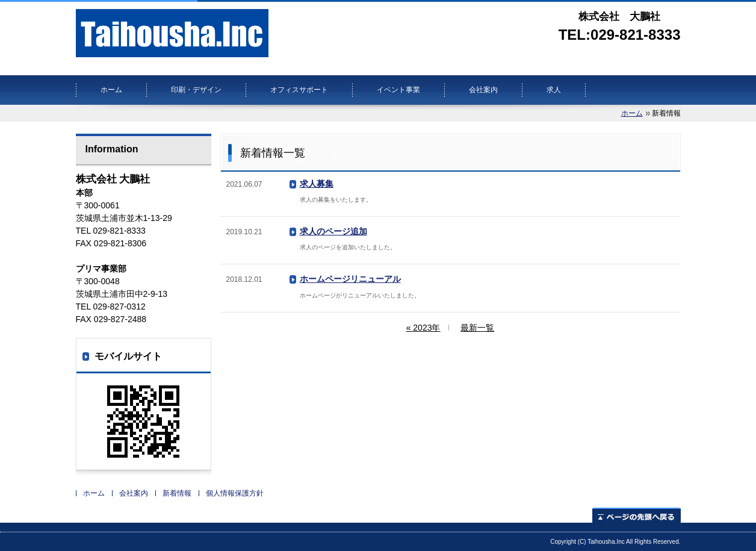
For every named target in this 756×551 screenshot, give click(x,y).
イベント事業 (398, 90)
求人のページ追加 (333, 231)
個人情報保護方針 (235, 493)
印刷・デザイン (196, 90)
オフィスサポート (299, 90)
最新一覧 (477, 328)
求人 (554, 90)
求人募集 (317, 184)
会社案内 (483, 90)
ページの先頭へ (637, 515)
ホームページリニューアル (350, 279)
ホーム (111, 90)
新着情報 (177, 493)
